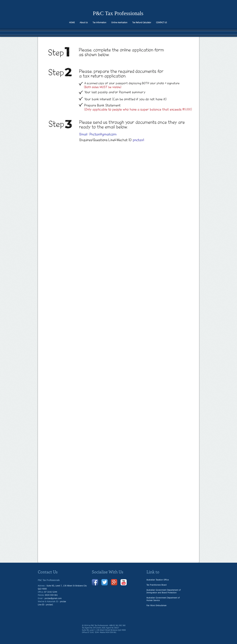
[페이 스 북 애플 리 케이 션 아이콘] (95, 582)
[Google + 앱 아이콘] (114, 582)
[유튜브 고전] (124, 582)
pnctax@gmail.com (53, 599)
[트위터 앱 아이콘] (105, 582)
